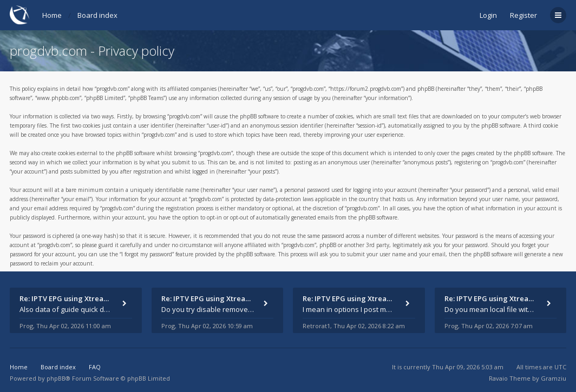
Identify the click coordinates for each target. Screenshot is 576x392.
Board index (97, 15)
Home (52, 15)
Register (523, 15)
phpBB (56, 378)
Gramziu (554, 378)
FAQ (95, 367)
